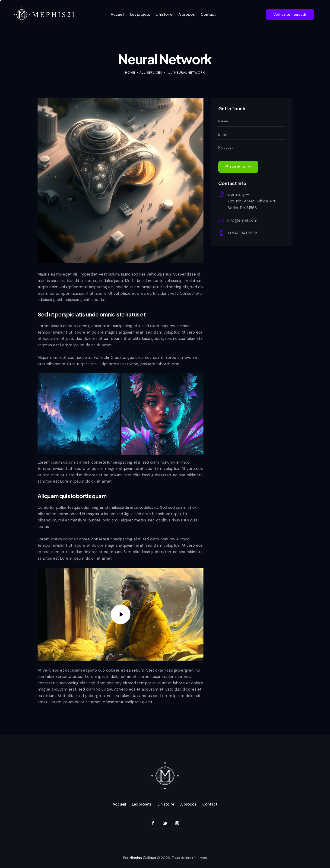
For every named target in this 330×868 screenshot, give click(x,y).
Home (130, 72)
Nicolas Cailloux (143, 858)
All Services (151, 72)
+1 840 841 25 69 (243, 233)
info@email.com (242, 220)
